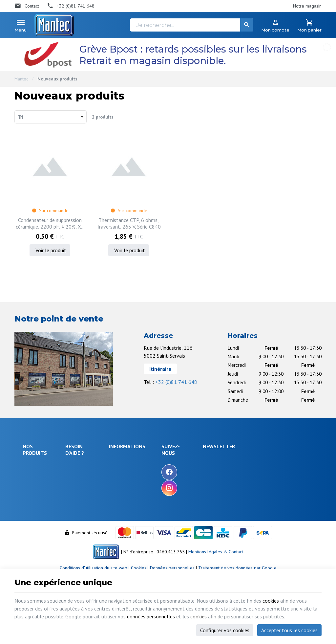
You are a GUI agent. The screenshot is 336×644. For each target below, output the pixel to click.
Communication (37, 526)
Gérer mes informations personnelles (92, 541)
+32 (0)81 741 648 (176, 382)
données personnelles (151, 616)
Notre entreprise (164, 459)
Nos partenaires (163, 495)
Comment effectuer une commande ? (92, 463)
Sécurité (31, 484)
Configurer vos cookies (225, 630)
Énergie (30, 475)
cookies (271, 601)
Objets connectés (32, 496)
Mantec (21, 79)
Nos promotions (163, 468)
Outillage (32, 508)
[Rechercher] (247, 25)
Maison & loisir (37, 535)
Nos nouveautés (163, 477)
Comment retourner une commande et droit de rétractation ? (92, 491)
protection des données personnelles (268, 498)
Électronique (35, 466)
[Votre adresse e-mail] (274, 466)
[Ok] (305, 466)
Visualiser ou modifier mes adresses (94, 526)
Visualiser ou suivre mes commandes (92, 510)
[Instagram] (208, 488)
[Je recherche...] (192, 25)
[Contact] (27, 6)
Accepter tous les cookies (289, 630)
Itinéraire (160, 369)
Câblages (32, 517)
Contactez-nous (163, 486)
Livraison (77, 475)
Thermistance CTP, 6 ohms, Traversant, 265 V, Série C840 (129, 223)
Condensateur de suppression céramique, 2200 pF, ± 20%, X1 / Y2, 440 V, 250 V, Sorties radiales (50, 223)
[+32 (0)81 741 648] (71, 6)
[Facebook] (208, 472)
